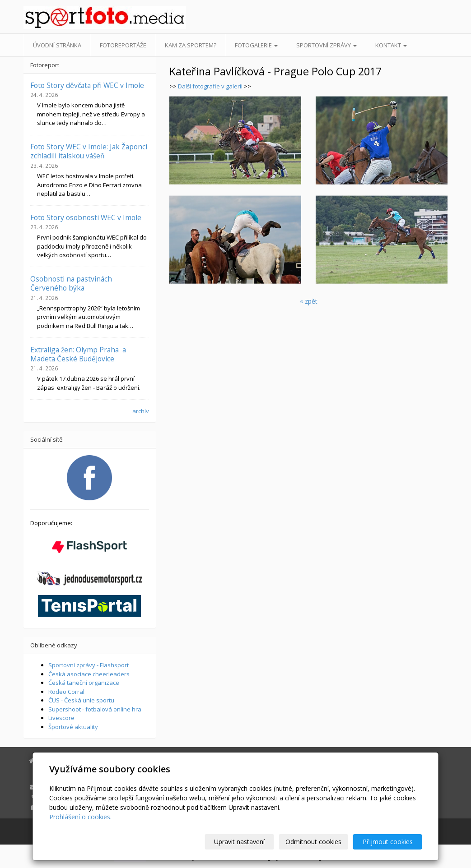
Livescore (61, 718)
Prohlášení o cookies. (80, 817)
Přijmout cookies (388, 842)
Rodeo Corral (66, 692)
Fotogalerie (256, 45)
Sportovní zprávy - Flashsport (89, 665)
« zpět (309, 301)
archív (141, 411)
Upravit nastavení (239, 842)
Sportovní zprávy (326, 45)
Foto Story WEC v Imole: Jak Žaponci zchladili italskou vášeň (89, 151)
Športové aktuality (73, 727)
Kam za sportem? (191, 45)
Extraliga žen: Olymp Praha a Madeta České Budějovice (78, 354)
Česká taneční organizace (84, 683)
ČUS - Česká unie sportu (81, 700)
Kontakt (391, 45)
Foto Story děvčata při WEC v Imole (87, 85)
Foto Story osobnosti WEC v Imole (86, 217)
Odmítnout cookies (313, 842)
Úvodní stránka (57, 45)
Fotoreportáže (123, 45)
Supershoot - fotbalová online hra (95, 709)
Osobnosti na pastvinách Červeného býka (71, 283)
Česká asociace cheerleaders (89, 674)
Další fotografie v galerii (211, 86)
